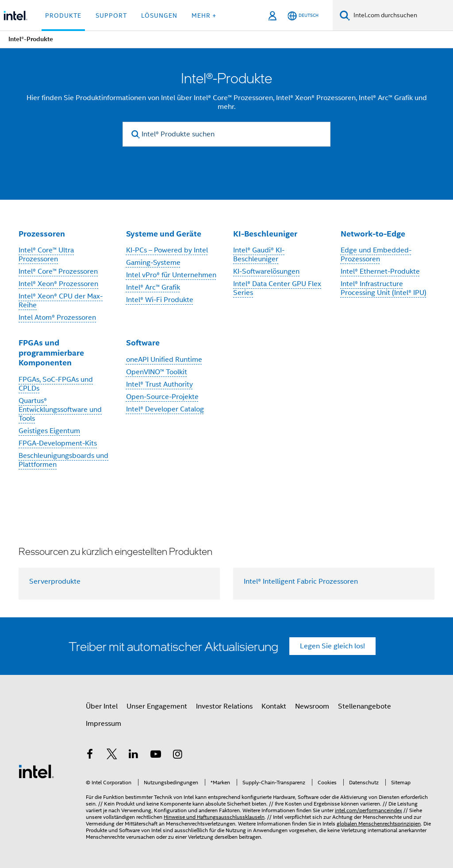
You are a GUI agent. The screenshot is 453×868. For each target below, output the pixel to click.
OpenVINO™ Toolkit (157, 372)
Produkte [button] (63, 15)
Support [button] (111, 15)
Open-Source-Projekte (162, 397)
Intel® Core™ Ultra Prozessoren (46, 255)
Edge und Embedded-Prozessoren (376, 255)
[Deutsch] (303, 16)
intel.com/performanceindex (369, 810)
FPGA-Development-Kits (58, 443)
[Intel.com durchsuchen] (401, 15)
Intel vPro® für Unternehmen (171, 275)
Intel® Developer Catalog (165, 409)
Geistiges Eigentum (49, 431)
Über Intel (102, 706)
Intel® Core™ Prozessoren (58, 271)
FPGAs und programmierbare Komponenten (51, 353)
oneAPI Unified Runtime (164, 360)
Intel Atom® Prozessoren (57, 318)
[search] (136, 134)
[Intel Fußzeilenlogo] (36, 771)
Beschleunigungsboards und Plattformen (63, 460)
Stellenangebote (365, 706)
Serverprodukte (55, 581)
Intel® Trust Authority (159, 384)
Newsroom (312, 706)
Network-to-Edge (373, 234)
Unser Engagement (157, 706)
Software (143, 343)
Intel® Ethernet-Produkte (380, 271)
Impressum (104, 724)
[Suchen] (345, 15)
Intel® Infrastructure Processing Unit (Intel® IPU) (384, 288)
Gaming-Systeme (153, 263)
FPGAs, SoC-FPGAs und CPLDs (56, 384)
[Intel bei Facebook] (90, 756)
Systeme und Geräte (164, 234)
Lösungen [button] (159, 15)
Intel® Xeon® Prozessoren (58, 284)
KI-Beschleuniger (265, 234)
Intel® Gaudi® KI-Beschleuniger (259, 255)
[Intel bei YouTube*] (156, 756)
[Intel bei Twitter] (112, 756)
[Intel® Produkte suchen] (226, 134)
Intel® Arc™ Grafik (153, 287)
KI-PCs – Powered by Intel (167, 250)
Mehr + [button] (204, 15)
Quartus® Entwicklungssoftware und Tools (60, 410)
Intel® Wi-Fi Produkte (160, 300)
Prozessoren (42, 234)
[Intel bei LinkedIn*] (134, 756)
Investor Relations (224, 706)
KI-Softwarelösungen (266, 271)
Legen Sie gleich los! (332, 646)
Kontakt (274, 706)
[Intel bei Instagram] (177, 756)
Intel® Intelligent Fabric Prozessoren (301, 581)
